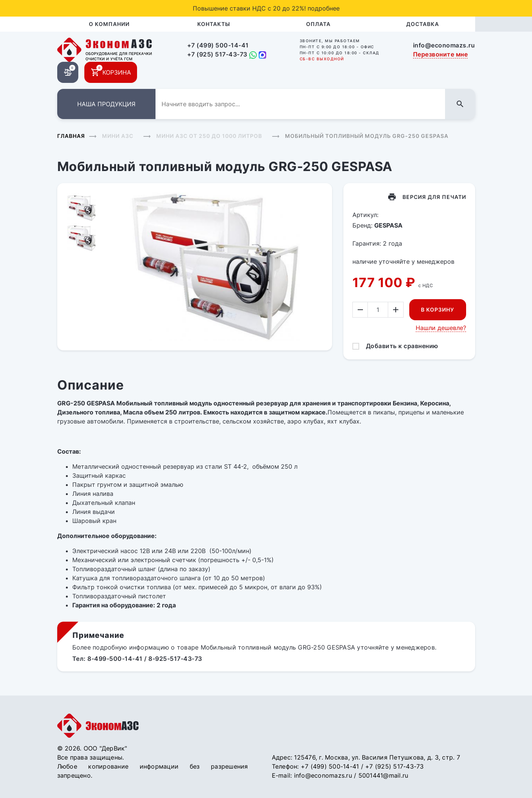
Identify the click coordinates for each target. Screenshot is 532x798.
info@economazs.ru (444, 45)
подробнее (324, 8)
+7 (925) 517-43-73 (217, 54)
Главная (71, 136)
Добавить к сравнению (402, 346)
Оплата (318, 24)
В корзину (437, 310)
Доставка (423, 24)
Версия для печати (434, 197)
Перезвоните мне (441, 54)
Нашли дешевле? (441, 328)
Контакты (214, 24)
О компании (109, 24)
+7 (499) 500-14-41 (218, 45)
